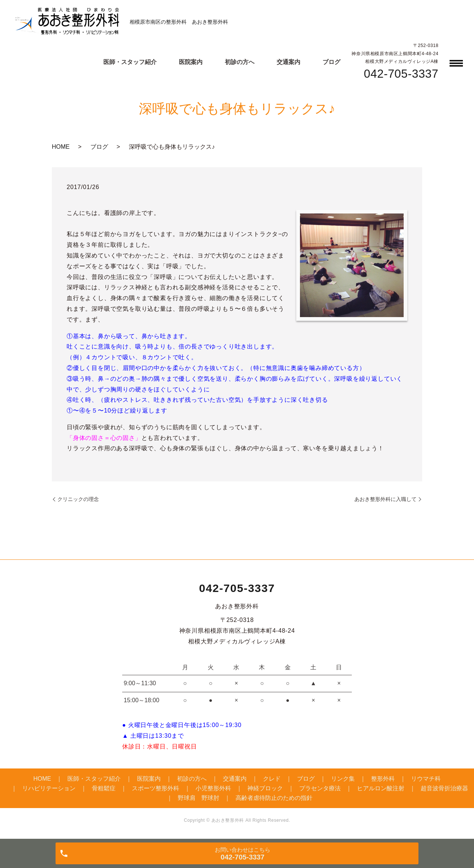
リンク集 (343, 779)
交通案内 (288, 62)
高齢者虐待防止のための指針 (274, 798)
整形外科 (383, 779)
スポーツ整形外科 (156, 788)
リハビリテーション (49, 788)
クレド (272, 779)
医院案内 (191, 62)
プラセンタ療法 (320, 788)
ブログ (331, 62)
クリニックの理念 (78, 499)
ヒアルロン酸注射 (381, 788)
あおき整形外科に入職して (385, 499)
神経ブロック (265, 788)
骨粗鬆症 (104, 788)
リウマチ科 (426, 779)
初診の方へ (240, 62)
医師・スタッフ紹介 (130, 62)
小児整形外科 (213, 788)
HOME (61, 147)
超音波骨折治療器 (444, 788)
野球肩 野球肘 (198, 798)
